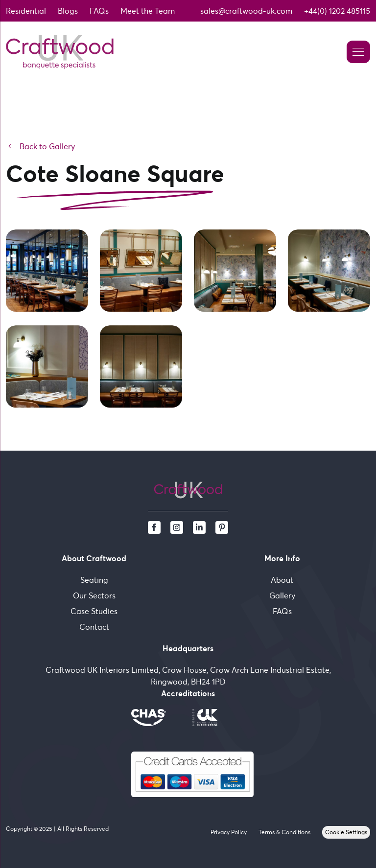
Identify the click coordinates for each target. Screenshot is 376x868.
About (282, 580)
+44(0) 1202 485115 (337, 11)
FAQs (99, 11)
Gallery (282, 595)
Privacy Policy (229, 832)
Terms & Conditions (284, 832)
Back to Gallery (40, 146)
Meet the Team (148, 11)
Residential (26, 11)
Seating (94, 580)
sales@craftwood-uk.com (246, 11)
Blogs (68, 11)
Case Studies (94, 611)
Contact (94, 627)
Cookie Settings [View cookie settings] (346, 832)
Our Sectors (94, 595)
